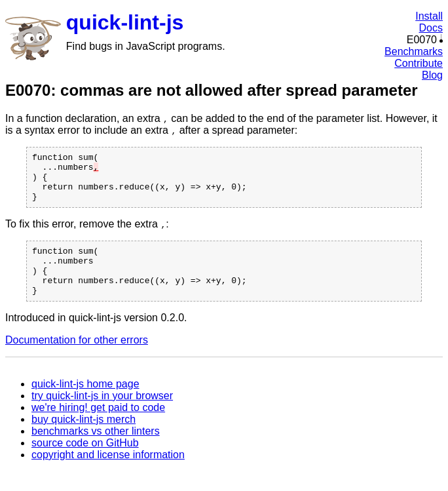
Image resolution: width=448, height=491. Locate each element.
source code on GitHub (85, 462)
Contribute (419, 63)
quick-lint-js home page (85, 403)
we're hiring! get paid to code (98, 427)
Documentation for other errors (77, 360)
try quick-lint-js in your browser (102, 415)
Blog (432, 75)
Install (429, 16)
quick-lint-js (125, 22)
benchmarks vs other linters (96, 451)
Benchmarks (414, 51)
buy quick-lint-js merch (84, 439)
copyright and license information (108, 474)
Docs (431, 28)
